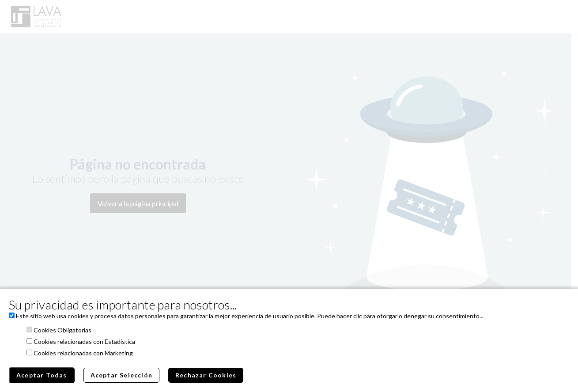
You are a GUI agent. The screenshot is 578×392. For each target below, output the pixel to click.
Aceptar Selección (121, 375)
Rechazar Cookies (206, 375)
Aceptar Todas (42, 375)
